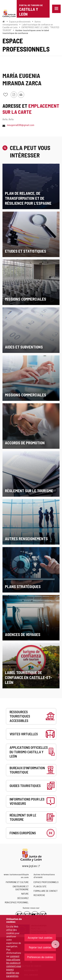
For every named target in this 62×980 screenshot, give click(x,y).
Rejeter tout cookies (40, 947)
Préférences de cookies (40, 957)
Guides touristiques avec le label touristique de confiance (26, 32)
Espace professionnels (20, 21)
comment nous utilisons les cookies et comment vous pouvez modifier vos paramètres (14, 966)
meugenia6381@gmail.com (21, 125)
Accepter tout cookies (40, 938)
